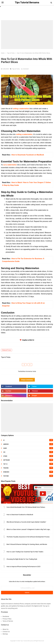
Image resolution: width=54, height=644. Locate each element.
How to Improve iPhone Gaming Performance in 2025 (23, 567)
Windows (6, 472)
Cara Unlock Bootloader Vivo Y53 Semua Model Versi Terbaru (26, 507)
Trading (6, 468)
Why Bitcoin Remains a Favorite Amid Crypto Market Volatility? (26, 522)
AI (4, 440)
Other (5, 456)
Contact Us (6, 632)
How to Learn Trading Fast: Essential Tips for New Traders (25, 552)
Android (6, 444)
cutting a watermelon (21, 109)
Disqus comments (27, 380)
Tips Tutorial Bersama (27, 641)
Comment (26, 69)
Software (7, 460)
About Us (5, 629)
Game (5, 448)
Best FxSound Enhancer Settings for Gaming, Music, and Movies (27, 544)
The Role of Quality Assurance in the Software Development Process (28, 537)
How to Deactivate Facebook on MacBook (28, 155)
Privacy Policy (7, 619)
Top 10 (5, 464)
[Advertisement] (27, 35)
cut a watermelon (10, 165)
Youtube (6, 476)
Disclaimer (6, 616)
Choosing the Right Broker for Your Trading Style (22, 559)
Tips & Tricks (16, 69)
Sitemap (5, 634)
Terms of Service (8, 621)
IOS (4, 452)
